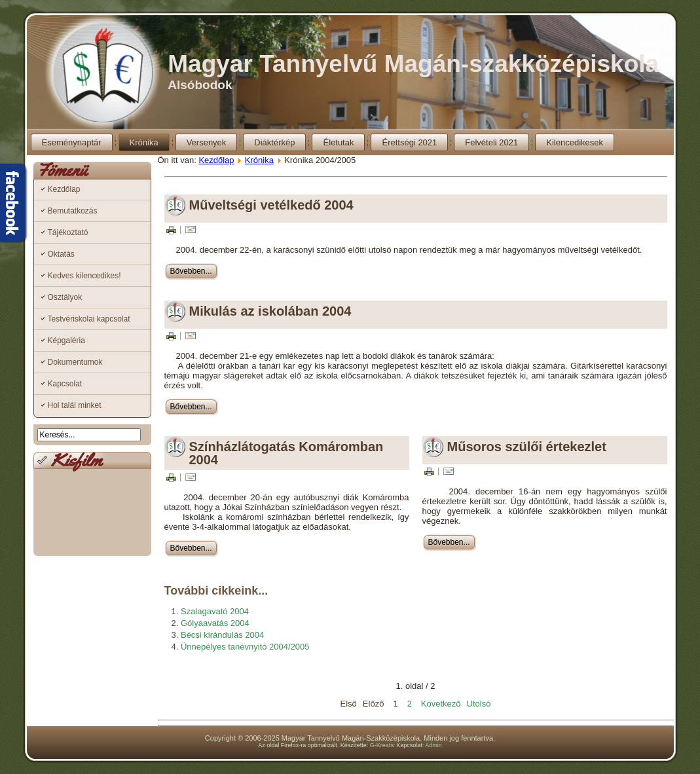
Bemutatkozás (73, 211)
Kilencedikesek (575, 142)
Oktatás (61, 254)
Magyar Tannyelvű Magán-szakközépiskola (413, 64)
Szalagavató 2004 (215, 611)
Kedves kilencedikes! (84, 276)
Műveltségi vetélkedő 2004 (271, 205)
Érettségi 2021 (409, 142)
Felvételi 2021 (491, 142)
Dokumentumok (75, 362)
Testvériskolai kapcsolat (89, 319)
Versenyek (207, 142)
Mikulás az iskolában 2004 (270, 311)
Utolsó (479, 704)
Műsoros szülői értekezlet (527, 447)
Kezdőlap (64, 189)
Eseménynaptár (72, 142)
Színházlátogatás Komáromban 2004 (286, 453)
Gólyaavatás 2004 (215, 623)
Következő (441, 704)
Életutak (338, 142)
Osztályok (65, 297)
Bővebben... (191, 271)
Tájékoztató (68, 232)
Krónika (144, 142)
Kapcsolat (65, 384)
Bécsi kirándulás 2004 (222, 635)
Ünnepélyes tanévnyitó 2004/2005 (245, 647)
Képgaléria (66, 341)
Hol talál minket (75, 405)
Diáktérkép (274, 142)
